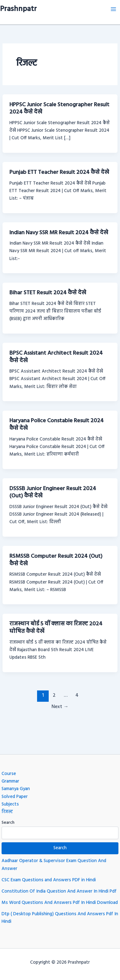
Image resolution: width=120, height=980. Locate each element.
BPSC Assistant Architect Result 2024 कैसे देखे (56, 357)
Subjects (10, 804)
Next (60, 707)
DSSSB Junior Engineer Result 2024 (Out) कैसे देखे (53, 493)
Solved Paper (15, 797)
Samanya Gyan (16, 789)
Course (9, 774)
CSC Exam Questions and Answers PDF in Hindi (49, 880)
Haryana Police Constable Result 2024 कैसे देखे (57, 425)
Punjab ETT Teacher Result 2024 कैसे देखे (59, 172)
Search (8, 823)
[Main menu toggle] (113, 9)
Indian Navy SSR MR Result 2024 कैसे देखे (59, 233)
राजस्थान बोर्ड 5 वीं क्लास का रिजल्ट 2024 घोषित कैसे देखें (56, 628)
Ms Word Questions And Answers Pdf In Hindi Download (60, 903)
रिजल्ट (7, 812)
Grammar (10, 781)
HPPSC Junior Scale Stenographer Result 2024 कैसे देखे (59, 109)
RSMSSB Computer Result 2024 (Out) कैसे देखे (56, 560)
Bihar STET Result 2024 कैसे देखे (48, 293)
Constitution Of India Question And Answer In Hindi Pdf (59, 891)
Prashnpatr (18, 9)
